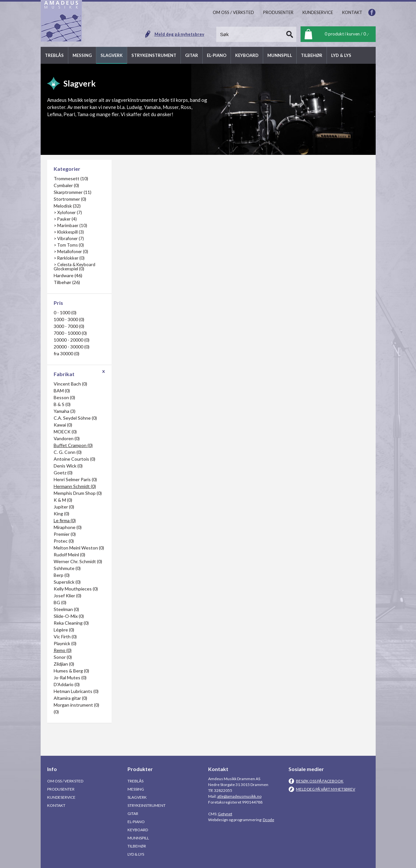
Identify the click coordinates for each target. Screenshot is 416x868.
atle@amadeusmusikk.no (239, 796)
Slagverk (137, 797)
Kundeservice (61, 797)
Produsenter (61, 789)
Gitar (133, 814)
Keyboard (138, 830)
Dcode (268, 820)
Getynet (225, 814)
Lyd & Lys (136, 854)
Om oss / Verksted (65, 781)
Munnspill (138, 838)
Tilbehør (137, 846)
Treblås (135, 781)
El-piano (136, 822)
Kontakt (56, 805)
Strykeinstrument (147, 805)
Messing (136, 789)
